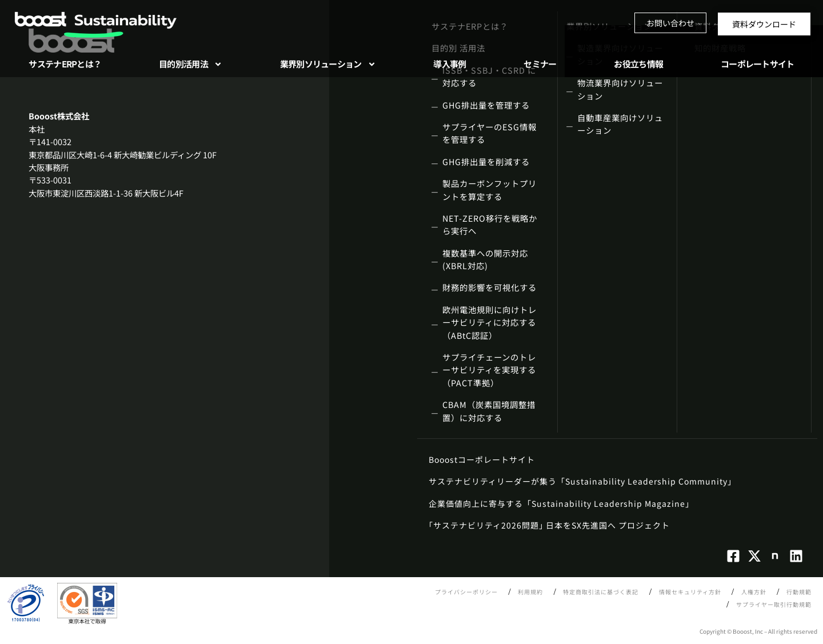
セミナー (540, 64)
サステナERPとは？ (65, 64)
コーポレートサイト (758, 64)
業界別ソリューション (328, 64)
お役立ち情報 (638, 64)
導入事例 (450, 64)
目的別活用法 (191, 64)
